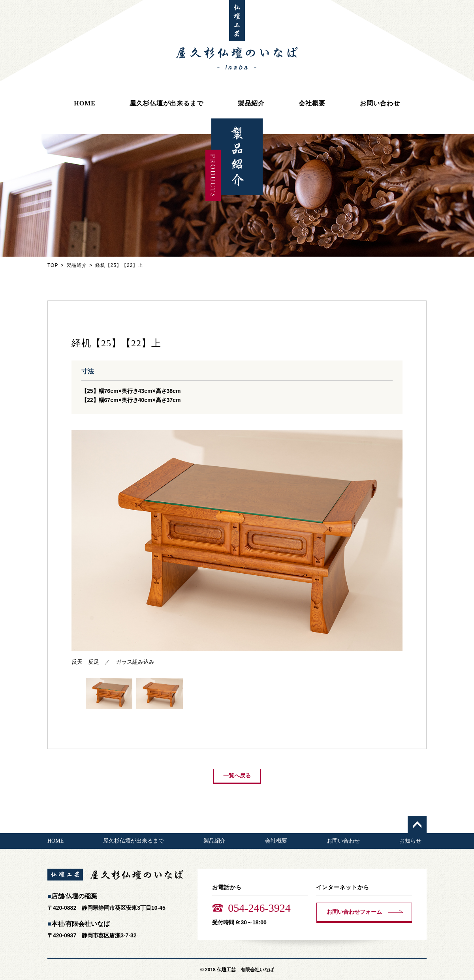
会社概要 (312, 103)
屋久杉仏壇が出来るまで (166, 103)
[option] (237, 548)
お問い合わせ (380, 103)
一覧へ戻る (237, 776)
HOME (85, 103)
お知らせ (410, 841)
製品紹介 (251, 103)
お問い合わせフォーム (354, 912)
